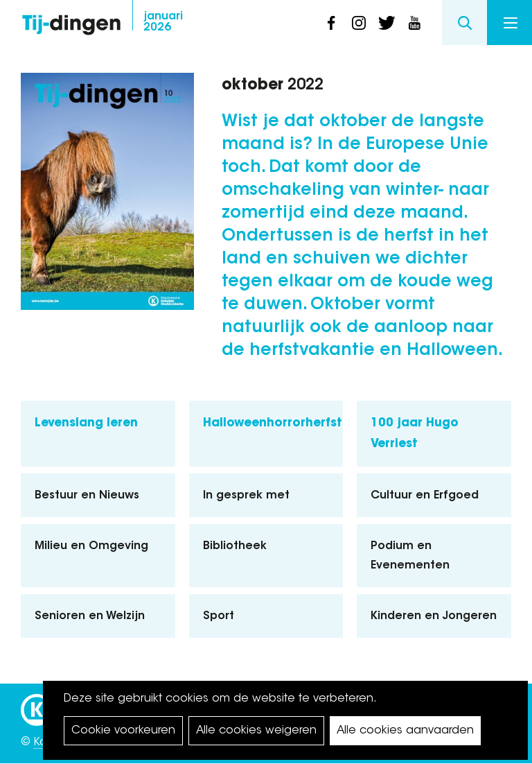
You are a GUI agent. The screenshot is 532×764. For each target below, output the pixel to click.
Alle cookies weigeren (256, 731)
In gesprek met (246, 496)
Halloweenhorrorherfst (273, 423)
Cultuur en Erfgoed (425, 496)
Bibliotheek (235, 546)
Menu (511, 23)
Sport (219, 616)
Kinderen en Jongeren (434, 616)
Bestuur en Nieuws (87, 496)
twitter (387, 23)
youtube (414, 23)
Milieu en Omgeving (91, 546)
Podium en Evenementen (410, 556)
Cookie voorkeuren (123, 731)
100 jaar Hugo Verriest (415, 434)
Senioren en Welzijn (90, 616)
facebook (331, 23)
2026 (163, 22)
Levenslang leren (86, 423)
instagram (359, 23)
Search (464, 23)
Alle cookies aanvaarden (405, 731)
